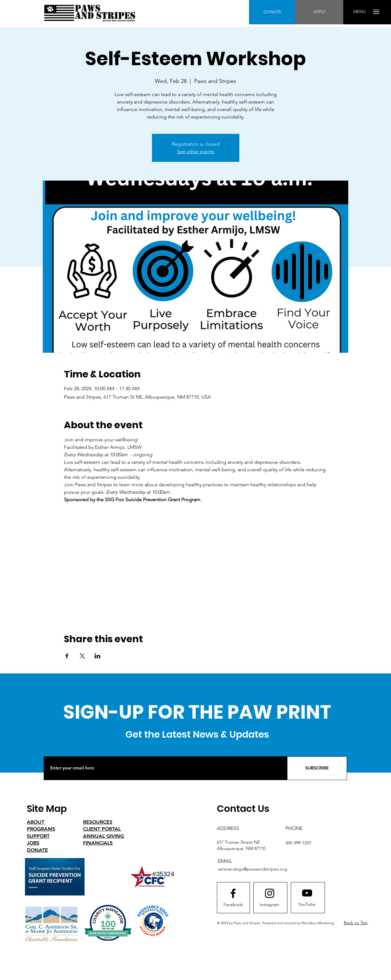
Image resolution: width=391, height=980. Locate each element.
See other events (195, 151)
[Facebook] (233, 905)
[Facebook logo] (233, 893)
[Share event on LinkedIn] (98, 656)
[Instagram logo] (270, 893)
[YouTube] (307, 905)
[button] (360, 12)
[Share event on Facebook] (67, 656)
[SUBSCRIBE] (317, 768)
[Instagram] (270, 905)
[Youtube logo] (307, 893)
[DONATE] (272, 12)
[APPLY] (319, 12)
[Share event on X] (82, 656)
